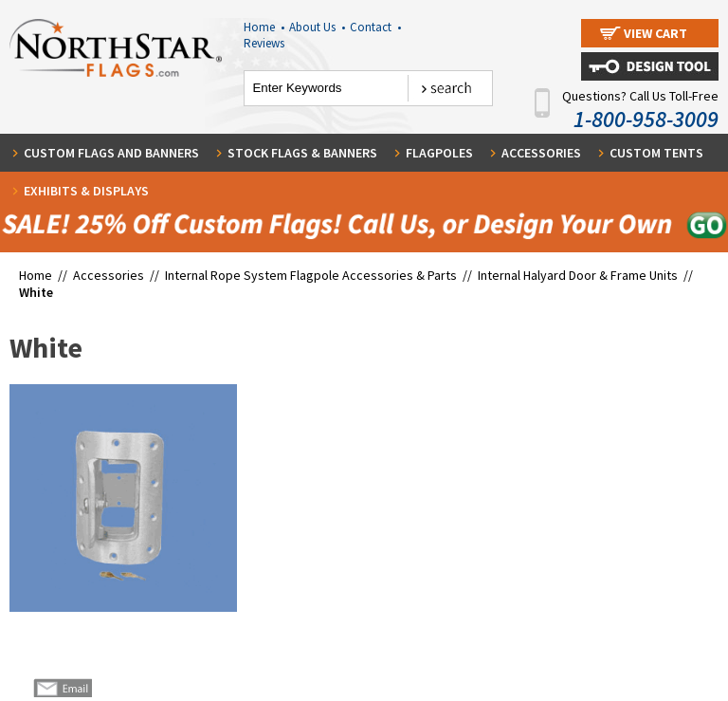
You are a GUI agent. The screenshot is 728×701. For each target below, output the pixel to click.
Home (264, 27)
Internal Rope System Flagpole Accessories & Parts (311, 275)
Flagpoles (439, 153)
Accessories (541, 153)
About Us (317, 27)
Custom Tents (656, 153)
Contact (375, 27)
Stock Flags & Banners (302, 153)
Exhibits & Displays (86, 191)
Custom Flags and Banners (111, 153)
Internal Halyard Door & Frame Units (578, 275)
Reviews (264, 43)
